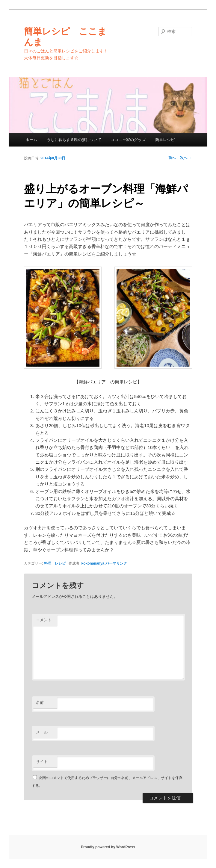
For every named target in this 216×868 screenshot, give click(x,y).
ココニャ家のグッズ (128, 140)
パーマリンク (116, 563)
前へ (170, 158)
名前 (40, 703)
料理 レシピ (55, 563)
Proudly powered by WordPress (108, 847)
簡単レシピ (165, 140)
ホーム (31, 140)
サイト (42, 762)
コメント (44, 620)
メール (42, 732)
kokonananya (93, 563)
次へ (186, 158)
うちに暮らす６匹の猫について (74, 140)
